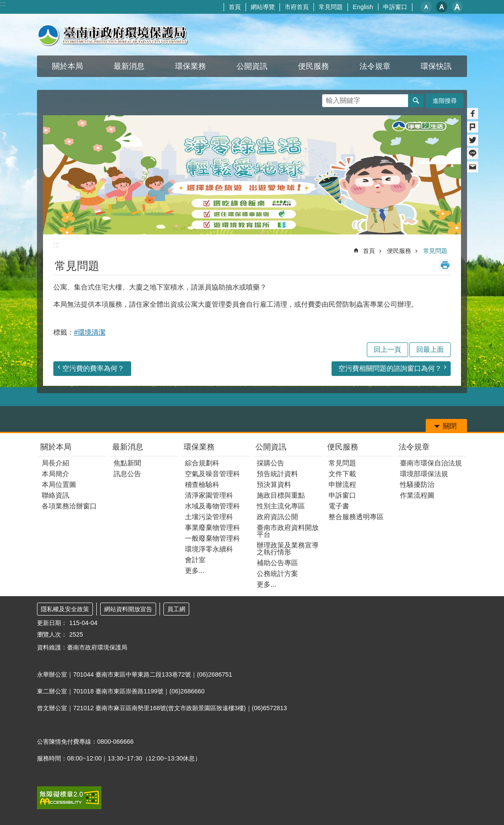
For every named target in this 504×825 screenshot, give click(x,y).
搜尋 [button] (416, 101)
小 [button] (426, 7)
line (473, 154)
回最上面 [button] (430, 349)
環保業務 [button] (191, 66)
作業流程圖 (417, 495)
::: (3, 4)
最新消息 (128, 447)
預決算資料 (274, 485)
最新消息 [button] (129, 66)
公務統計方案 (277, 574)
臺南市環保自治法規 (431, 463)
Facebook (473, 114)
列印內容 (445, 265)
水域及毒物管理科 (212, 506)
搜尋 (329, 98)
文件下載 (342, 474)
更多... (195, 571)
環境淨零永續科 (209, 549)
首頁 (235, 7)
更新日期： (52, 623)
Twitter (473, 140)
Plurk (473, 127)
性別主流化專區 (281, 506)
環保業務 (199, 447)
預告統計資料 (277, 474)
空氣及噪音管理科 (212, 474)
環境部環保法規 (424, 474)
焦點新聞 (127, 463)
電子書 (339, 506)
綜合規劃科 (202, 463)
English (363, 7)
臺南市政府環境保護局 (112, 35)
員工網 (176, 609)
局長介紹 (55, 463)
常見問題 (331, 7)
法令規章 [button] (375, 66)
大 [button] (457, 7)
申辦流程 (342, 485)
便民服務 (399, 251)
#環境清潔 (90, 332)
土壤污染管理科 (209, 517)
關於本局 (56, 447)
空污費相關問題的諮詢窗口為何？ (390, 368)
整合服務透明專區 (356, 517)
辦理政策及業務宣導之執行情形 (288, 549)
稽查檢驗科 (202, 485)
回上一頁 (387, 349)
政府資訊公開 (277, 517)
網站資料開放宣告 (128, 609)
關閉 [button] (450, 426)
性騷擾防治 (417, 485)
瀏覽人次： (52, 634)
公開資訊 (271, 447)
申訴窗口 (395, 7)
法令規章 (414, 447)
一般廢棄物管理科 (212, 538)
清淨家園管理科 (209, 495)
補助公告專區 (277, 563)
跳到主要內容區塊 (5, 5)
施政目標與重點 (281, 495)
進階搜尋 (445, 101)
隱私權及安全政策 (65, 609)
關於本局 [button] (68, 66)
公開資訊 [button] (252, 66)
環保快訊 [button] (436, 66)
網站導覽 (263, 7)
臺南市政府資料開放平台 (288, 531)
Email (473, 167)
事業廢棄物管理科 (212, 528)
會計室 (195, 560)
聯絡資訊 (55, 495)
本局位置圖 (59, 485)
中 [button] (442, 7)
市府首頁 (297, 7)
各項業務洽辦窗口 (69, 506)
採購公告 (270, 463)
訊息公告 (127, 474)
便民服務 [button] (313, 66)
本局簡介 (55, 474)
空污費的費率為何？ (93, 368)
